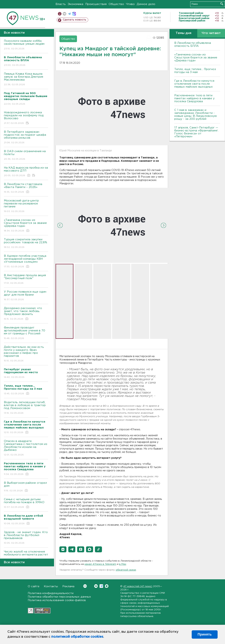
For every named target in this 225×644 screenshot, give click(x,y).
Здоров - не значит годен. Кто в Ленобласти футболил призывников (26, 538)
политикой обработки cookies (77, 637)
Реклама (68, 586)
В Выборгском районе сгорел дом (26, 487)
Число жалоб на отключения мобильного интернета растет (26, 556)
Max (107, 586)
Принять (205, 634)
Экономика (75, 4)
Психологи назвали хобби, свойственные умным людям (26, 45)
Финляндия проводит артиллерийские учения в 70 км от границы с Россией (26, 333)
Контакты (51, 586)
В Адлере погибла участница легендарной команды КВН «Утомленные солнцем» (26, 261)
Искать (222, 4)
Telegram (101, 586)
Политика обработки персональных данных (59, 597)
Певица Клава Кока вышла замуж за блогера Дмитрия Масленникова (26, 79)
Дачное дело (146, 4)
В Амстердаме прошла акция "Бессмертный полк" (26, 279)
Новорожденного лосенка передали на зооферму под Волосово (26, 118)
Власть (61, 4)
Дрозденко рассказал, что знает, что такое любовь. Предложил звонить (26, 314)
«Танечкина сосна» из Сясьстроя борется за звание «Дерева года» (26, 226)
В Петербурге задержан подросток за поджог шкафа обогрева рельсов (26, 137)
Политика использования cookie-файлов (57, 600)
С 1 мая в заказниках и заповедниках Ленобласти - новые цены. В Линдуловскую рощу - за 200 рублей (196, 115)
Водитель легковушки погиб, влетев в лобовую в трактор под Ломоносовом (26, 408)
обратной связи (126, 570)
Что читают (211, 33)
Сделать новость (74, 20)
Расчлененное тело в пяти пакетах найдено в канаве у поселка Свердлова (194, 98)
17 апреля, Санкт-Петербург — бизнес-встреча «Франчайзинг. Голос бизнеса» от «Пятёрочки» (196, 132)
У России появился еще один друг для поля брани (26, 296)
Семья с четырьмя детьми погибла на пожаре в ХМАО (26, 503)
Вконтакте (85, 586)
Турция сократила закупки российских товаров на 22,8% (26, 244)
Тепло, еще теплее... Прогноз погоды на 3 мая (195, 71)
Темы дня (183, 33)
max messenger (74, 14)
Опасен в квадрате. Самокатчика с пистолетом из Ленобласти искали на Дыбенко (26, 448)
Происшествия (96, 4)
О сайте (34, 586)
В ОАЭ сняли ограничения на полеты (26, 155)
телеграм (69, 14)
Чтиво (130, 4)
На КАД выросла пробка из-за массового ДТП (26, 172)
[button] (63, 549)
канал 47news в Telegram (100, 564)
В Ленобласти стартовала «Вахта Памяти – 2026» (26, 188)
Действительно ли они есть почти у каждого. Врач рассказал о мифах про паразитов (26, 354)
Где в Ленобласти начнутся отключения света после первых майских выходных (194, 84)
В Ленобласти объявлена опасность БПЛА (193, 44)
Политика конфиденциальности (51, 593)
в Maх (123, 564)
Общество (116, 4)
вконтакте (64, 14)
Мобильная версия (60, 14)
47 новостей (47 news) (138, 586)
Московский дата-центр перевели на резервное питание (26, 206)
